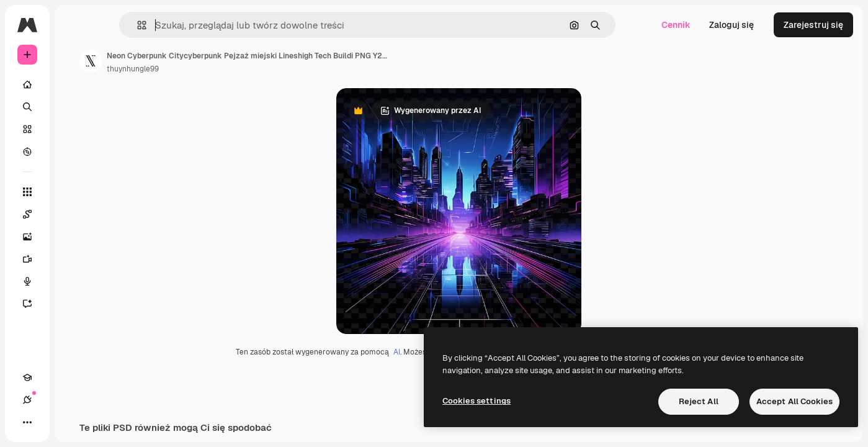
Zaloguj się (732, 25)
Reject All (699, 401)
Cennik (676, 25)
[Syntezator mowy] (74, 281)
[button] (191, 25)
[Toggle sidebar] (122, 25)
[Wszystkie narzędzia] (74, 192)
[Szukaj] (74, 107)
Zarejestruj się (813, 25)
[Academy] (27, 422)
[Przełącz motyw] (72, 422)
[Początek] (74, 84)
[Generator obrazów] (74, 237)
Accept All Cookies (794, 401)
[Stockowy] (74, 129)
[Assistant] (74, 304)
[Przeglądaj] (74, 151)
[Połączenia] (50, 422)
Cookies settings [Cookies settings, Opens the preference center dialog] (477, 401)
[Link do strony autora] (185, 61)
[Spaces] (74, 214)
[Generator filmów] (74, 259)
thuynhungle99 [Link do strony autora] (227, 69)
